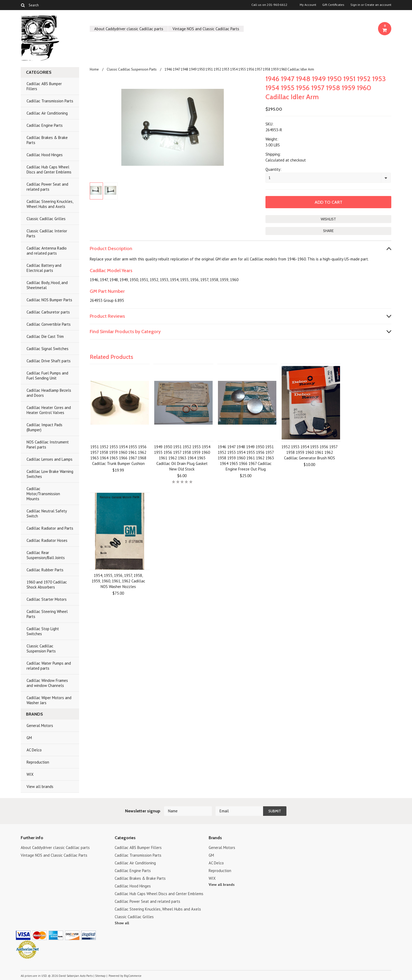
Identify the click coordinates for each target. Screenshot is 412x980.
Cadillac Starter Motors (47, 599)
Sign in (355, 5)
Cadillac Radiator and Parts (50, 528)
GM (29, 738)
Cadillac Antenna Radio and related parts (47, 251)
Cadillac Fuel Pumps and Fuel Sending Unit (47, 376)
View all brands (40, 787)
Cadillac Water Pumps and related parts (49, 666)
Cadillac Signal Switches (48, 349)
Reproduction (38, 762)
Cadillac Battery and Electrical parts (44, 268)
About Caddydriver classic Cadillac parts (129, 29)
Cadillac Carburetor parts (48, 312)
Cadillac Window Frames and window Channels (47, 683)
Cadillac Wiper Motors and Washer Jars (49, 700)
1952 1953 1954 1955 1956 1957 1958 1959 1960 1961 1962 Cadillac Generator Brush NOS (310, 452)
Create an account (378, 5)
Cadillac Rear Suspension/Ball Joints (46, 555)
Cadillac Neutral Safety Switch (47, 513)
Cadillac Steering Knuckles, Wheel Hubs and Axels (50, 204)
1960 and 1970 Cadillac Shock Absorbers (47, 585)
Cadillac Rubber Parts (45, 570)
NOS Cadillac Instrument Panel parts (48, 445)
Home (94, 69)
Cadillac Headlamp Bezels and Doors (49, 393)
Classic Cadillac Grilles (46, 219)
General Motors (40, 726)
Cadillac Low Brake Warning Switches (50, 474)
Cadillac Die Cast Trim (45, 336)
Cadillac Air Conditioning (47, 113)
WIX (30, 774)
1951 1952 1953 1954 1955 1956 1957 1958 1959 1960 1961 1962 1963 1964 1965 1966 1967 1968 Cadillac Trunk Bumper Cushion (118, 455)
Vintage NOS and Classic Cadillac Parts (206, 29)
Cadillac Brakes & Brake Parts (47, 140)
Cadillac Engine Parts (45, 125)
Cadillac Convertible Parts (49, 324)
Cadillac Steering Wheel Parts (47, 614)
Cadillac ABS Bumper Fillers (44, 86)
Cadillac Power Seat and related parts (47, 187)
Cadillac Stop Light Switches (43, 631)
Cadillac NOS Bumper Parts (49, 300)
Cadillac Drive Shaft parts (49, 361)
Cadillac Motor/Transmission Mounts (43, 494)
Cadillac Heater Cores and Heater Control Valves (49, 410)
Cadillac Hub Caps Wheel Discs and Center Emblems (49, 169)
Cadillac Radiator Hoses (47, 540)
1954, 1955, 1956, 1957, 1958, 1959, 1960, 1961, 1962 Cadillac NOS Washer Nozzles (118, 581)
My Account (308, 5)
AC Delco (34, 750)
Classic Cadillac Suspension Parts (41, 648)
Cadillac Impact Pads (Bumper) (44, 427)
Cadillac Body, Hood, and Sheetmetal (47, 285)
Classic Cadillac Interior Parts (47, 233)
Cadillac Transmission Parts (50, 101)
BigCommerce (133, 976)
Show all (122, 923)
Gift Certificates (333, 5)
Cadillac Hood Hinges (45, 155)
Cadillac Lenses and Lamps (50, 459)
